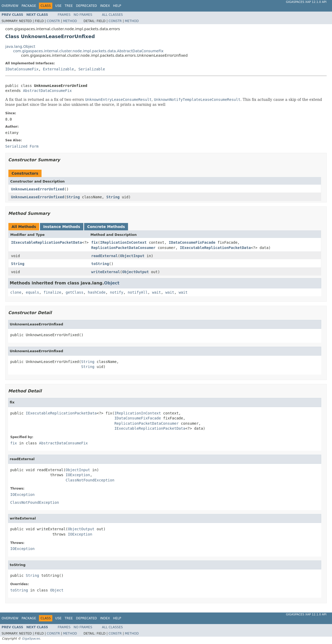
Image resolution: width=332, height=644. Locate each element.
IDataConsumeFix (22, 69)
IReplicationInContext (123, 242)
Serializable (92, 69)
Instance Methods (62, 227)
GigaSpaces (31, 638)
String (73, 197)
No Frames (83, 15)
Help (117, 6)
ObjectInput (132, 256)
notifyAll (138, 292)
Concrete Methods (106, 227)
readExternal (104, 256)
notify (117, 292)
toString (100, 264)
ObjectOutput (136, 272)
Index (105, 6)
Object (112, 283)
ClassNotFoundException (90, 480)
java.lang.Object (20, 46)
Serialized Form (22, 146)
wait (157, 292)
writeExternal (106, 272)
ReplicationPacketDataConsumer (123, 248)
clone (16, 292)
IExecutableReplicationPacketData (47, 242)
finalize (52, 292)
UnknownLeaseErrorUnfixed (38, 189)
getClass (75, 292)
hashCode (97, 292)
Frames (64, 15)
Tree (69, 6)
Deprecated (86, 6)
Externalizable (58, 69)
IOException (78, 475)
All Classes (112, 15)
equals (32, 292)
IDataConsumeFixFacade (192, 242)
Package (29, 6)
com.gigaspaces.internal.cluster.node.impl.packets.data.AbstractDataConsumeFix (88, 51)
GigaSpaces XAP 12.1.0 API (306, 2)
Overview (10, 6)
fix (95, 242)
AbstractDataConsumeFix (47, 91)
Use (58, 6)
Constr (53, 21)
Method (70, 21)
